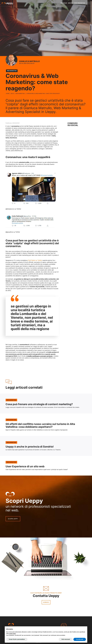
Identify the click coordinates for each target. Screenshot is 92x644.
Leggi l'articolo (46, 404)
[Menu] (88, 3)
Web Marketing (20, 93)
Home (8, 93)
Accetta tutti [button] (80, 639)
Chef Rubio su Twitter (35, 260)
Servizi (70, 3)
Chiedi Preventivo (79, 3)
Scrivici (46, 602)
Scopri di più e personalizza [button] (17, 639)
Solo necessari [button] (66, 639)
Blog (12, 93)
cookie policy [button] (12, 634)
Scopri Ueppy (13, 519)
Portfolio (64, 3)
